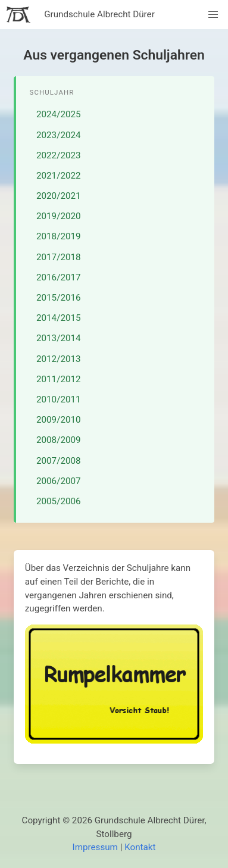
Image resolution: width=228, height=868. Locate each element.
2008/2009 (59, 440)
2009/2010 (59, 420)
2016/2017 (59, 277)
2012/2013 (59, 359)
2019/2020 (59, 216)
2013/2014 (59, 338)
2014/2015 (59, 318)
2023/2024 (59, 135)
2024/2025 (59, 114)
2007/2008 (59, 461)
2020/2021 (59, 196)
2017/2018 (59, 257)
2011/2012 (59, 379)
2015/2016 (59, 298)
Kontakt (140, 847)
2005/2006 (59, 501)
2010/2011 (59, 399)
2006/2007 (59, 481)
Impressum (95, 847)
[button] (213, 15)
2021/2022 (59, 176)
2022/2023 (59, 155)
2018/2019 (59, 236)
